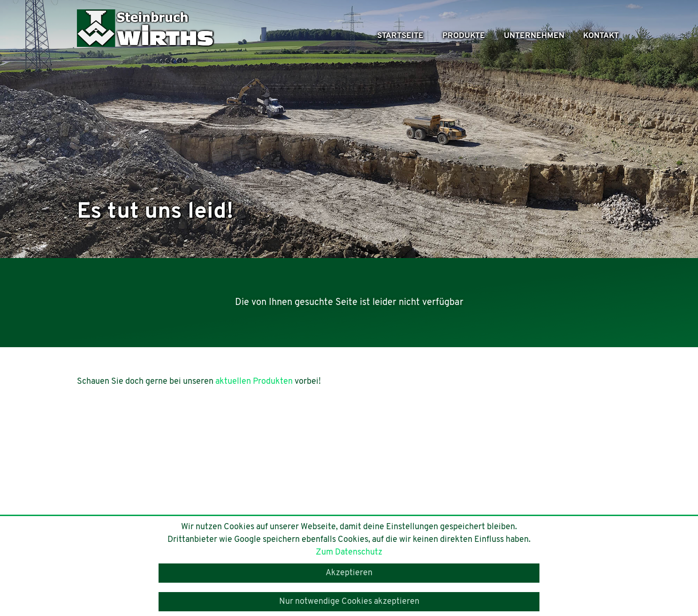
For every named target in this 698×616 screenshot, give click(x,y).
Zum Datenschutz (349, 552)
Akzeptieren (349, 573)
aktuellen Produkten (254, 382)
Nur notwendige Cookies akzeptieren (349, 602)
